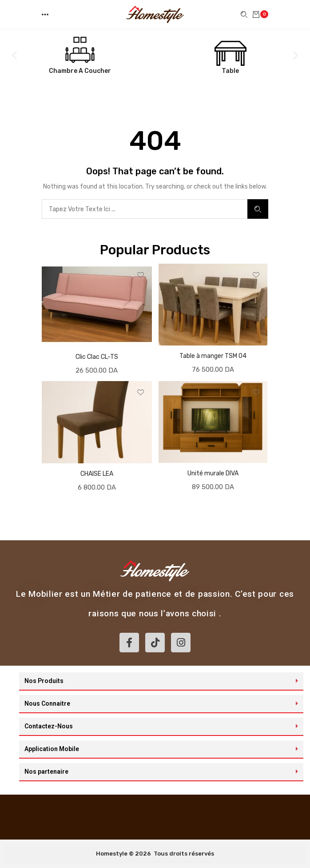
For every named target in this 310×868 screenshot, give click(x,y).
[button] (46, 14)
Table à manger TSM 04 (213, 356)
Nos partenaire (46, 772)
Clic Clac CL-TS (97, 357)
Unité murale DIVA (213, 473)
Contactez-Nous (49, 726)
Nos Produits (44, 681)
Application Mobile (52, 749)
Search (258, 209)
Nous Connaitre (47, 703)
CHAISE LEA (97, 474)
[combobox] (145, 209)
